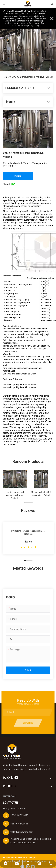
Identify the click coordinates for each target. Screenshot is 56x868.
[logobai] (12, 751)
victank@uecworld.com (22, 832)
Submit (28, 670)
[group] (15, 485)
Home (6, 77)
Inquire (18, 176)
